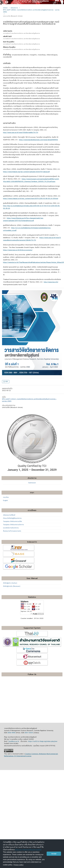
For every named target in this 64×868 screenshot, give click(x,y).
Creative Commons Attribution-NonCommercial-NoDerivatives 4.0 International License (31, 755)
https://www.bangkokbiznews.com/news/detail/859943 (38, 140)
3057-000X (29, 733)
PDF (6, 382)
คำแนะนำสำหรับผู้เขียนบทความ (12, 518)
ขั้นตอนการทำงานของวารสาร (12, 531)
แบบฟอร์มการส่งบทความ (11, 528)
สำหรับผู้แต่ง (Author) (10, 583)
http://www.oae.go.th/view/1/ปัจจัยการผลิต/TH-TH (21, 133)
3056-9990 (12, 733)
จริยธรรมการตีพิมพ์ (9, 515)
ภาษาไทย (6, 497)
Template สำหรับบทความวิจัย (12, 521)
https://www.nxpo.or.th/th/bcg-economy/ (18, 250)
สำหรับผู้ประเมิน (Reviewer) (12, 586)
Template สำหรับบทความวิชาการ (13, 525)
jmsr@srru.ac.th (14, 741)
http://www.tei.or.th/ (51, 282)
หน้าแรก (5, 8)
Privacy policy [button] (18, 865)
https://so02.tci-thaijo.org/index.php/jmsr (43, 741)
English (5, 500)
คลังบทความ (14, 8)
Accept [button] (54, 854)
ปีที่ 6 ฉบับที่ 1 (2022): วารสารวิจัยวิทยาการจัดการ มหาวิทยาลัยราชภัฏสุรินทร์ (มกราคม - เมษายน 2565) (31, 11)
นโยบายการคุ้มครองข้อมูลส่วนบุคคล (28, 850)
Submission (32, 483)
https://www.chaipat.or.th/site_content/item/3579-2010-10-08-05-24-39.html (31, 199)
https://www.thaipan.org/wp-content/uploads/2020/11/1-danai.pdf (26, 172)
